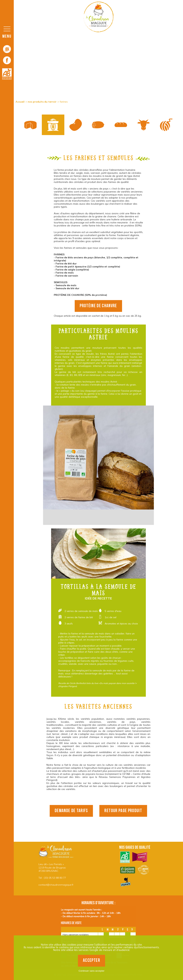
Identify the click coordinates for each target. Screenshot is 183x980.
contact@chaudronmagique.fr (56, 885)
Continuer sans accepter (91, 971)
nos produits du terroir (42, 102)
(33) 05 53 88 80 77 (55, 878)
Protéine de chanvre (98, 306)
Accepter (91, 960)
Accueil (20, 102)
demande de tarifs (71, 811)
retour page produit (123, 811)
